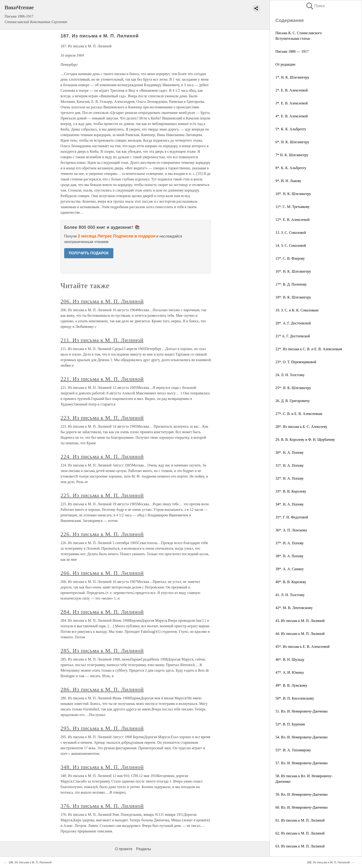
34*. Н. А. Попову (290, 504)
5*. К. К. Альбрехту (291, 129)
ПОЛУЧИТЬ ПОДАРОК (89, 253)
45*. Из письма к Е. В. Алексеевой (302, 647)
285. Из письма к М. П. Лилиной (102, 651)
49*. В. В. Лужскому (291, 685)
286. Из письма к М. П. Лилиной (102, 689)
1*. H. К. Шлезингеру (292, 77)
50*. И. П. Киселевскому (295, 698)
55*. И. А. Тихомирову (293, 750)
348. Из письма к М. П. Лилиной (102, 767)
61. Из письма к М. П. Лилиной (300, 820)
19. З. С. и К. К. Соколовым (297, 310)
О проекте (124, 849)
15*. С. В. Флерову (290, 258)
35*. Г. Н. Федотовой (292, 517)
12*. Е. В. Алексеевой (293, 220)
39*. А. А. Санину (290, 569)
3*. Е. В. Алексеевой (292, 103)
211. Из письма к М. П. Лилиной (102, 340)
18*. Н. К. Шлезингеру (293, 297)
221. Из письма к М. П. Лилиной (102, 379)
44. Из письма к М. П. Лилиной (300, 634)
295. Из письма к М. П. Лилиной (102, 728)
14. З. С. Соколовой (291, 245)
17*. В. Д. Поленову (291, 284)
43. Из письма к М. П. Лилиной (300, 621)
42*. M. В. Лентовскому (294, 608)
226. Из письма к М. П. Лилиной (102, 534)
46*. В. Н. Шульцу (290, 659)
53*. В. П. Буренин (290, 724)
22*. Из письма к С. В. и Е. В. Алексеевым (309, 349)
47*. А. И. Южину (290, 672)
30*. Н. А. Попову (290, 452)
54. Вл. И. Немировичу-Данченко (302, 737)
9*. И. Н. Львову (288, 181)
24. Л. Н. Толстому (290, 375)
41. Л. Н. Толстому (290, 595)
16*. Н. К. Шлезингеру (293, 271)
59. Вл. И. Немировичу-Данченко (302, 794)
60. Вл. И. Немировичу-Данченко (302, 807)
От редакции (285, 64)
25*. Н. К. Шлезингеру (293, 388)
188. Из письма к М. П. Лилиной (328, 862)
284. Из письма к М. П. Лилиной (102, 612)
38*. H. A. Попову (289, 556)
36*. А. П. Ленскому (291, 530)
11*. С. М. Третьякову (293, 207)
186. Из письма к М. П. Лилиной (30, 862)
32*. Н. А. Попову (290, 478)
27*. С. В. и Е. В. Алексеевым (299, 414)
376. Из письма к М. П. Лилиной (102, 806)
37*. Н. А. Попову (290, 543)
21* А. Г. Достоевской (293, 336)
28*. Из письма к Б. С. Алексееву (301, 427)
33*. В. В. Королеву (291, 491)
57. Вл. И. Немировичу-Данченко (302, 763)
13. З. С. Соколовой (291, 233)
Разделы (143, 849)
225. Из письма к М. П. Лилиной (102, 495)
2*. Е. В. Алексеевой (292, 90)
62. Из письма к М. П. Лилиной (300, 833)
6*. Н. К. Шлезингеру (292, 142)
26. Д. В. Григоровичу (293, 401)
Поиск (315, 6)
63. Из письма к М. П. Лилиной (300, 846)
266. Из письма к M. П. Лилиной (102, 573)
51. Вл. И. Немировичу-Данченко (302, 711)
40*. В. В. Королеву (291, 582)
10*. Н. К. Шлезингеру (293, 194)
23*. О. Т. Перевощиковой (296, 362)
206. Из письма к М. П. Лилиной (102, 301)
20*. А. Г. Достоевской (293, 323)
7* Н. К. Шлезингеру (292, 155)
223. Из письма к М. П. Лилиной (102, 418)
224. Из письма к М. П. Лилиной (102, 457)
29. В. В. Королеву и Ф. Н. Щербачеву (305, 440)
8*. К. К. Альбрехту (291, 168)
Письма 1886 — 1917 (292, 51)
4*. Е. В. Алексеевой (292, 116)
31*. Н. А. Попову (290, 465)
